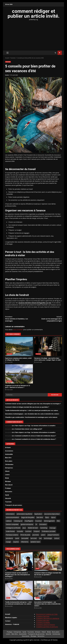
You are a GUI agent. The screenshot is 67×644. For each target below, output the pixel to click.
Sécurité (8, 498)
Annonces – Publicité (12, 624)
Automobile (9, 454)
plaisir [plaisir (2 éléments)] (43, 535)
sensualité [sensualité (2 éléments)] (25, 538)
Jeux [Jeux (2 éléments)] (24, 528)
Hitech (7, 471)
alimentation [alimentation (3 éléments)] (10, 514)
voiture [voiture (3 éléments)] (57, 538)
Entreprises (9, 468)
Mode (7, 478)
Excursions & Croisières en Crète (47, 614)
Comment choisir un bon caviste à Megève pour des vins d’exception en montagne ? (33, 404)
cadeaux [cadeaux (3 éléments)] (9, 521)
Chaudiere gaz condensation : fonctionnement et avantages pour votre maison (31, 417)
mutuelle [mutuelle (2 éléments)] (20, 531)
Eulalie (7, 75)
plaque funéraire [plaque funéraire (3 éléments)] (53, 535)
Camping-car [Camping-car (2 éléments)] (18, 521)
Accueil (8, 614)
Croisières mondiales (43, 623)
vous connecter (18, 330)
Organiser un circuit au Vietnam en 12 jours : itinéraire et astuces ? (19, 374)
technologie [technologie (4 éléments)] (48, 538)
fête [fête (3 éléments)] (58, 521)
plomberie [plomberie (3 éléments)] (9, 538)
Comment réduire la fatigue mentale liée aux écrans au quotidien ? (27, 407)
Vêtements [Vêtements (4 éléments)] (25, 542)
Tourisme (8, 62)
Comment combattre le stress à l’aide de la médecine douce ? (36, 436)
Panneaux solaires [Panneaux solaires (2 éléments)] (12, 535)
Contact (8, 621)
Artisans (8, 447)
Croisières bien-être (43, 620)
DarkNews (44, 640)
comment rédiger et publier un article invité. (34, 14)
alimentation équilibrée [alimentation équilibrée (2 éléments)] (24, 514)
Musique (8, 481)
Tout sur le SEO (60, 53)
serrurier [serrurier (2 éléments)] (34, 538)
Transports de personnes (14, 505)
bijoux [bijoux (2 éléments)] (53, 517)
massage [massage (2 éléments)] (53, 528)
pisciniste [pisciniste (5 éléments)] (36, 535)
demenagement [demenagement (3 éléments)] (49, 521)
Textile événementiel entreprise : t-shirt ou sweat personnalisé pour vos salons (32, 410)
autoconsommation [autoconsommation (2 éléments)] (12, 517)
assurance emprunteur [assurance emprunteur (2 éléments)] (52, 514)
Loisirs (7, 475)
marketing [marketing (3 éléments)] (44, 528)
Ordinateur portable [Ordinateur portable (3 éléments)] (49, 531)
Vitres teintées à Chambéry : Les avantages (19, 319)
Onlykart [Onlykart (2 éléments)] (37, 531)
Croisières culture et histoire (46, 625)
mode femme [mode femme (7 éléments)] (10, 531)
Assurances (9, 451)
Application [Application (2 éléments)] (38, 514)
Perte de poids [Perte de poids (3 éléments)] (25, 535)
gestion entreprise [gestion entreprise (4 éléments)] (27, 524)
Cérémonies (9, 464)
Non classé (9, 485)
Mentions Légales (11, 618)
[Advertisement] (33, 35)
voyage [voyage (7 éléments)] (8, 542)
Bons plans (9, 461)
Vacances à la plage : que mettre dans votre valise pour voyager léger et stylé (48, 346)
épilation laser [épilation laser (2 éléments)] (35, 542)
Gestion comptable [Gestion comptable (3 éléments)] (12, 524)
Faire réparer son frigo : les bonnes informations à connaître (35, 426)
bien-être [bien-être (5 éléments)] (40, 517)
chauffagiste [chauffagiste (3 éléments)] (29, 521)
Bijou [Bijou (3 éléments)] (47, 517)
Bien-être (8, 458)
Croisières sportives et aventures (47, 627)
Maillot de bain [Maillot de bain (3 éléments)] (33, 528)
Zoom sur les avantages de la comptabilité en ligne (48, 319)
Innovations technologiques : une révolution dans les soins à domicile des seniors (32, 414)
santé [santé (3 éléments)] (17, 538)
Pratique (8, 488)
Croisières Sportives (43, 616)
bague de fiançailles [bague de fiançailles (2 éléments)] (28, 517)
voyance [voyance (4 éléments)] (16, 542)
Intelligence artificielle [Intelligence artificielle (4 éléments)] (13, 528)
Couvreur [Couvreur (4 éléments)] (39, 521)
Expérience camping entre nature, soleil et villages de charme (19, 346)
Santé (7, 495)
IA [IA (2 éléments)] (36, 524)
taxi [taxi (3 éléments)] (40, 538)
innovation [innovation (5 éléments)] (43, 524)
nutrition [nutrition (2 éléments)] (28, 531)
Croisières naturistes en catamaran (48, 618)
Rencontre (9, 492)
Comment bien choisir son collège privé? (29, 429)
